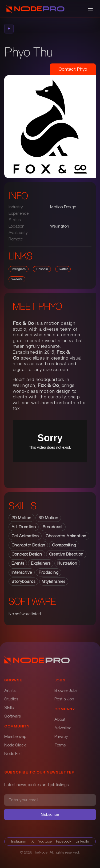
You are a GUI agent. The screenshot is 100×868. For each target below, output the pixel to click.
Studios (11, 699)
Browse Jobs (66, 690)
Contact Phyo (73, 69)
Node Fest (13, 754)
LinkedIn (82, 841)
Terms (60, 745)
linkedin (42, 269)
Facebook (64, 841)
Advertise (63, 728)
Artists (10, 690)
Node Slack (15, 745)
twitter (63, 269)
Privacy (61, 737)
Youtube (45, 841)
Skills (9, 708)
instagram (19, 269)
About (60, 719)
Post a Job (64, 699)
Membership (15, 737)
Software (13, 716)
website (17, 279)
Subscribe (50, 814)
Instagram (19, 841)
